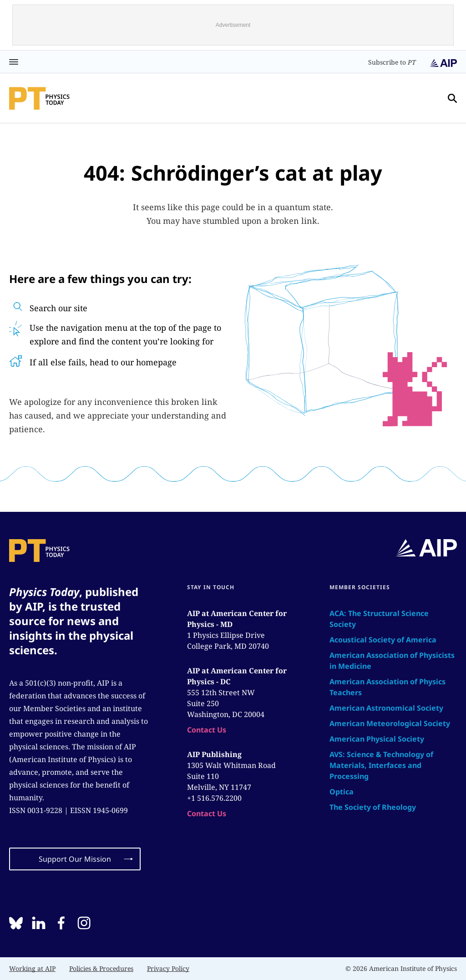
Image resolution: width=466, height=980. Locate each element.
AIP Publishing (214, 754)
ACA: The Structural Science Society (379, 619)
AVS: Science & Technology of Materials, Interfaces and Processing (381, 765)
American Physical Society (377, 739)
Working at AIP (32, 968)
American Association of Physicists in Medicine (392, 661)
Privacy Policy (168, 968)
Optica (342, 792)
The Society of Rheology (373, 807)
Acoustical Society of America (383, 640)
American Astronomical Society (386, 708)
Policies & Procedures (101, 968)
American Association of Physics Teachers (387, 687)
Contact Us (207, 730)
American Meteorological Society (390, 723)
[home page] (39, 98)
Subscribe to (392, 62)
